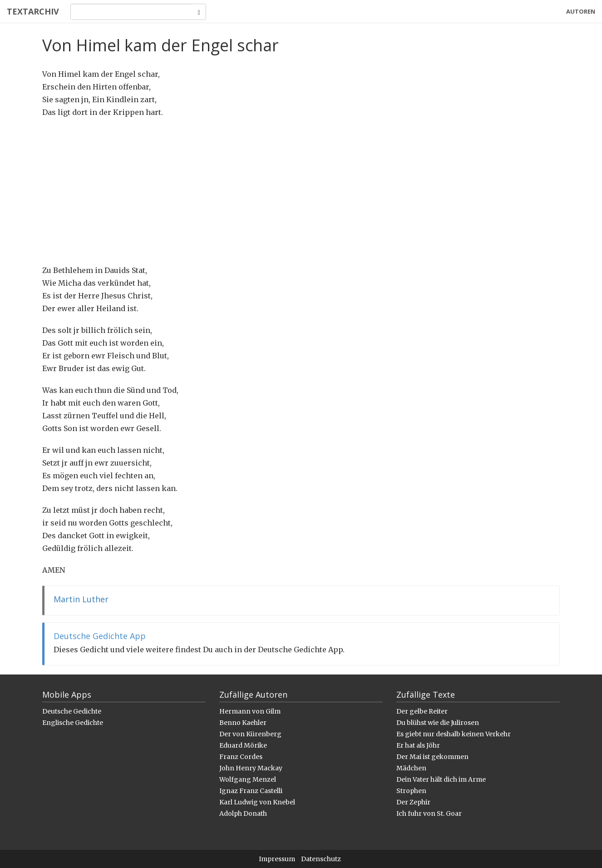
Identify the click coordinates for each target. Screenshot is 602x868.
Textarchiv (33, 11)
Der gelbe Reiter (422, 711)
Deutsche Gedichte (72, 711)
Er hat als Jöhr (418, 745)
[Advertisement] (301, 191)
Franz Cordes (241, 757)
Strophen (411, 791)
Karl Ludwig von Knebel (257, 802)
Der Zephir (413, 802)
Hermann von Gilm (250, 711)
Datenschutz (321, 859)
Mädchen (411, 768)
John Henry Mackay (251, 768)
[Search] (132, 12)
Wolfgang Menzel (248, 779)
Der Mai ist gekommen (432, 757)
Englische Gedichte (73, 723)
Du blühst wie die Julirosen (438, 723)
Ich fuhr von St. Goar (429, 813)
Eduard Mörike (243, 745)
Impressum (277, 859)
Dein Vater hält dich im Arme (441, 779)
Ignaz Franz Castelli (251, 791)
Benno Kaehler (243, 723)
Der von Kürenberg (250, 734)
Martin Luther (81, 599)
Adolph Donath (243, 813)
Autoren (581, 11)
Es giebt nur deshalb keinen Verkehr (454, 734)
